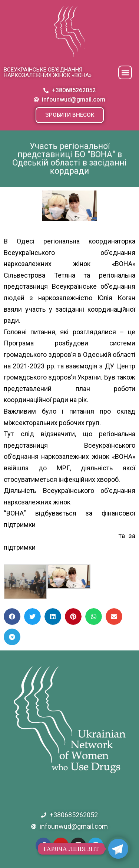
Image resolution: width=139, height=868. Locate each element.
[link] (61, 547)
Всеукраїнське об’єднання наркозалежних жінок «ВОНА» (48, 72)
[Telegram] (118, 849)
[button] (125, 72)
